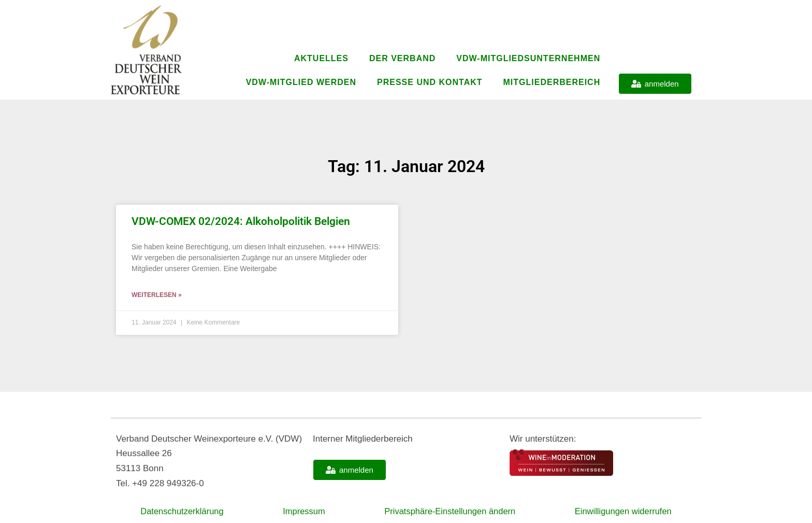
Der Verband (402, 58)
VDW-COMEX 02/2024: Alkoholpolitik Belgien (241, 221)
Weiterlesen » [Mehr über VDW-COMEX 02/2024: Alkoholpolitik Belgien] (157, 295)
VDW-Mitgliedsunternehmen (528, 58)
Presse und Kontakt (430, 82)
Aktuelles (321, 58)
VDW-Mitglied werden (301, 82)
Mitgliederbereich (552, 82)
